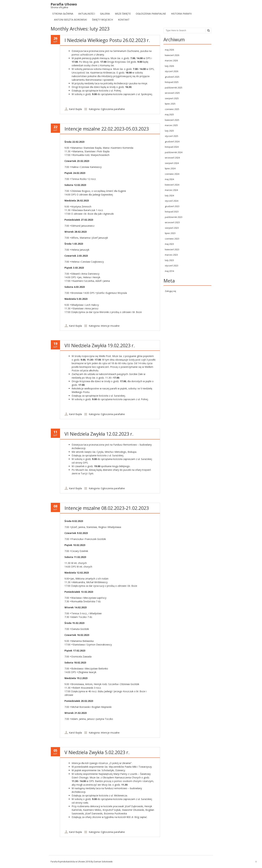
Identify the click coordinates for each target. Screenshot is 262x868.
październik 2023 (174, 217)
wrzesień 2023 (172, 222)
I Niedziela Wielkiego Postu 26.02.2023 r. (107, 40)
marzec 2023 (171, 255)
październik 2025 (174, 88)
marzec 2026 (171, 60)
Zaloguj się (170, 291)
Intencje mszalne (110, 326)
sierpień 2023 (172, 228)
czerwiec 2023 (172, 239)
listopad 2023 (172, 212)
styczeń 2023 (172, 266)
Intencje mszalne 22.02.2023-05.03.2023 (107, 129)
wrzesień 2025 (172, 93)
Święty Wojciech (102, 20)
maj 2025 (169, 114)
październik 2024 (174, 152)
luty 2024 (169, 195)
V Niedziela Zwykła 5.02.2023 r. (97, 752)
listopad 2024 (172, 147)
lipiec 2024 (170, 168)
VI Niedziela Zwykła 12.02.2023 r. (99, 434)
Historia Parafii (181, 14)
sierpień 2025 (172, 98)
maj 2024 (169, 179)
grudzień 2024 (172, 141)
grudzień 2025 (172, 77)
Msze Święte (123, 14)
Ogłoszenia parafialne (151, 14)
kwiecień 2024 (172, 185)
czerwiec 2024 (172, 174)
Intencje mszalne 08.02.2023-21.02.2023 (107, 508)
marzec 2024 (171, 190)
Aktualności (87, 14)
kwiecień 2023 (172, 249)
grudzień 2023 (172, 206)
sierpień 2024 (172, 163)
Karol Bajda (75, 109)
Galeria (105, 14)
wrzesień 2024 (172, 158)
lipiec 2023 (170, 233)
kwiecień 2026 (172, 55)
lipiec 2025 (170, 104)
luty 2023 (169, 260)
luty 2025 (169, 131)
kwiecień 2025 (172, 120)
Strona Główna (63, 14)
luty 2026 (169, 66)
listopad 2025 (172, 82)
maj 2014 (169, 271)
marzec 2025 (171, 125)
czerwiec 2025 (172, 109)
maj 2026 (169, 50)
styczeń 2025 (172, 136)
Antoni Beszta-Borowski (70, 20)
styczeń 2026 (172, 71)
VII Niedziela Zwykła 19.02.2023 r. (100, 345)
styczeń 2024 (172, 201)
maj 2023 (169, 244)
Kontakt (124, 20)
